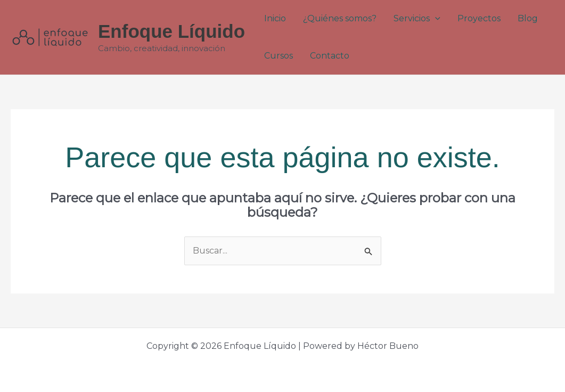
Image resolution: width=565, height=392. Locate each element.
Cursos (279, 56)
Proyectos (479, 18)
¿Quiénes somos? (340, 18)
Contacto (330, 56)
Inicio (275, 18)
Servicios (417, 19)
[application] (435, 19)
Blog (528, 18)
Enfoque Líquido (171, 31)
